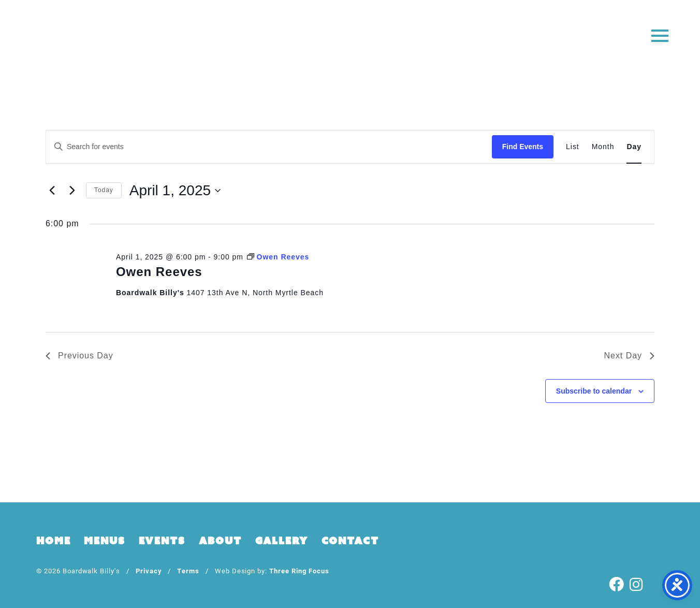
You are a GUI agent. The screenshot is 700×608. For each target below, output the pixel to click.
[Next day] (72, 191)
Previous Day (79, 356)
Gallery (282, 541)
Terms (188, 570)
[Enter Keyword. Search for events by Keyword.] (269, 147)
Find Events (523, 147)
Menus (104, 541)
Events (162, 541)
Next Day (629, 356)
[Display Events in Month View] (603, 147)
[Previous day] (52, 191)
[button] (660, 35)
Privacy (149, 570)
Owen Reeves (159, 272)
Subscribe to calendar (594, 391)
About (220, 541)
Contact (350, 541)
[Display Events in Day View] (634, 147)
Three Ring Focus (299, 570)
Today (104, 190)
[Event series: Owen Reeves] (278, 257)
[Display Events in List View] (573, 147)
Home (53, 541)
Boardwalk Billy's (350, 40)
